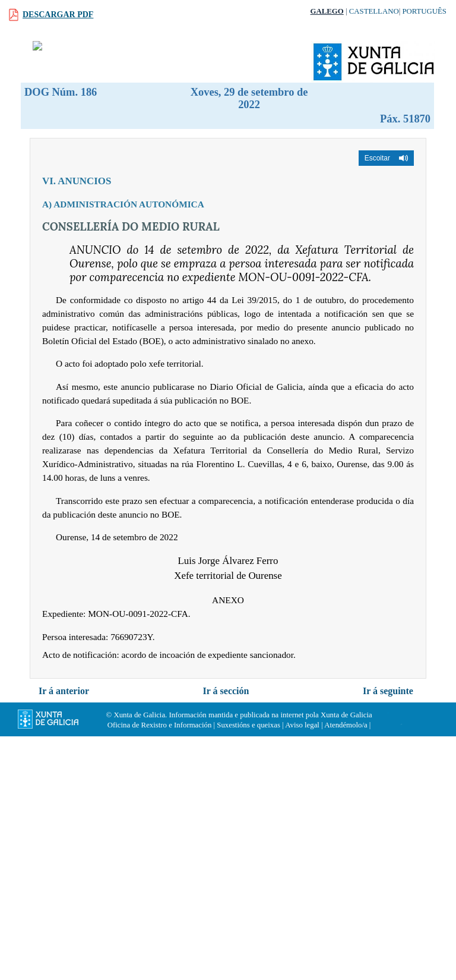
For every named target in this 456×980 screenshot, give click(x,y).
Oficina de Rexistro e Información (160, 725)
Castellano (374, 11)
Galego (327, 11)
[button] (386, 158)
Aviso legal (302, 725)
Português (424, 11)
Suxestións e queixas (248, 725)
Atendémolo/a (346, 725)
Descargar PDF (58, 15)
